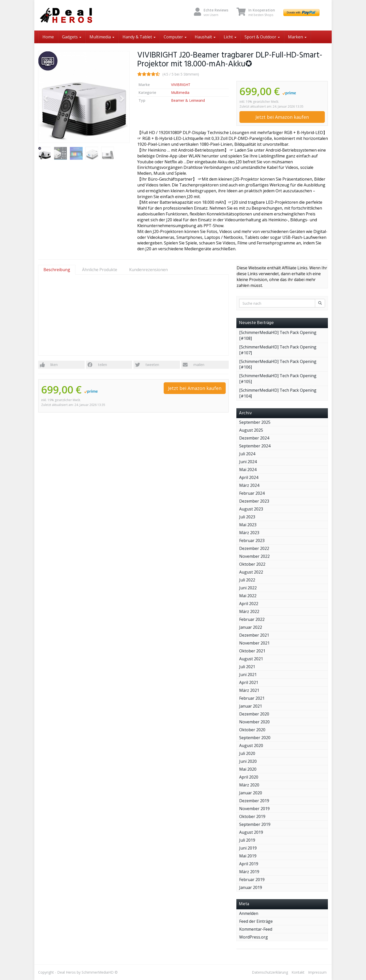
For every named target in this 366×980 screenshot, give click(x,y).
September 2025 (255, 422)
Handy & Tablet (139, 37)
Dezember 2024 (254, 438)
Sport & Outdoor (262, 37)
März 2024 (249, 485)
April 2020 (249, 777)
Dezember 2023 (254, 501)
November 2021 (254, 643)
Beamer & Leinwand (188, 100)
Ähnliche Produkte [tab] (100, 270)
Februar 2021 (252, 698)
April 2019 (249, 864)
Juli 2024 (247, 454)
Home (48, 37)
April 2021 (249, 682)
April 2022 (249, 604)
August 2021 (251, 659)
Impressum (317, 972)
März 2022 (249, 611)
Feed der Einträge (256, 921)
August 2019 (251, 832)
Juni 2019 (248, 848)
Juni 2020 (248, 761)
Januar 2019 (251, 887)
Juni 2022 (248, 588)
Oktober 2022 (252, 564)
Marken (297, 37)
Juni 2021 (248, 675)
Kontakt (298, 972)
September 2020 (255, 738)
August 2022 (251, 572)
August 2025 (251, 430)
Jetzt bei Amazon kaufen (282, 117)
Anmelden (249, 913)
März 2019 (249, 872)
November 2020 (254, 722)
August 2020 (251, 745)
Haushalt (205, 37)
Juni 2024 (248, 462)
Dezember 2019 (254, 801)
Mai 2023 (248, 525)
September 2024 (255, 446)
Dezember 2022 (254, 548)
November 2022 (254, 556)
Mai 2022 (248, 596)
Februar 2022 (252, 619)
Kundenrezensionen (148, 270)
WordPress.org (254, 937)
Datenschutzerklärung (270, 972)
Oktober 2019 (252, 816)
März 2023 (249, 533)
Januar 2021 (251, 706)
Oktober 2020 (252, 730)
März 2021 (249, 690)
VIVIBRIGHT (181, 85)
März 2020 (249, 785)
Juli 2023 (247, 517)
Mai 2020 (248, 769)
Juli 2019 (247, 840)
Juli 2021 (247, 667)
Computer (175, 37)
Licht (230, 37)
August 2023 (251, 509)
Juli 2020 (247, 753)
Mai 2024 (248, 470)
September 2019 (255, 824)
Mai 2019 (248, 856)
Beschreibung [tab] (57, 270)
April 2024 (249, 477)
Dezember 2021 (254, 635)
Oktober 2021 (252, 651)
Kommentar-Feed (256, 929)
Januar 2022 (251, 627)
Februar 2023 (252, 540)
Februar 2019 (252, 880)
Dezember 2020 (254, 714)
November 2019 (254, 809)
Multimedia (102, 37)
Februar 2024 (252, 493)
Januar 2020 (251, 793)
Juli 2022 (247, 580)
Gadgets (72, 37)
